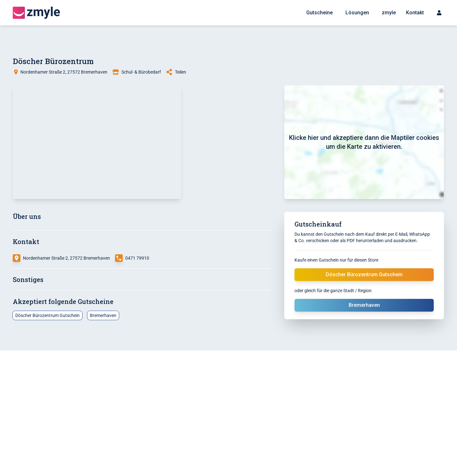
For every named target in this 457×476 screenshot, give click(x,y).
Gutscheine (319, 13)
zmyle (389, 13)
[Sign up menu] (439, 13)
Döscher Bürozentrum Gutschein (364, 274)
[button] (97, 142)
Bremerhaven (103, 315)
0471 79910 (137, 258)
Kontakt (415, 13)
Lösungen (357, 13)
